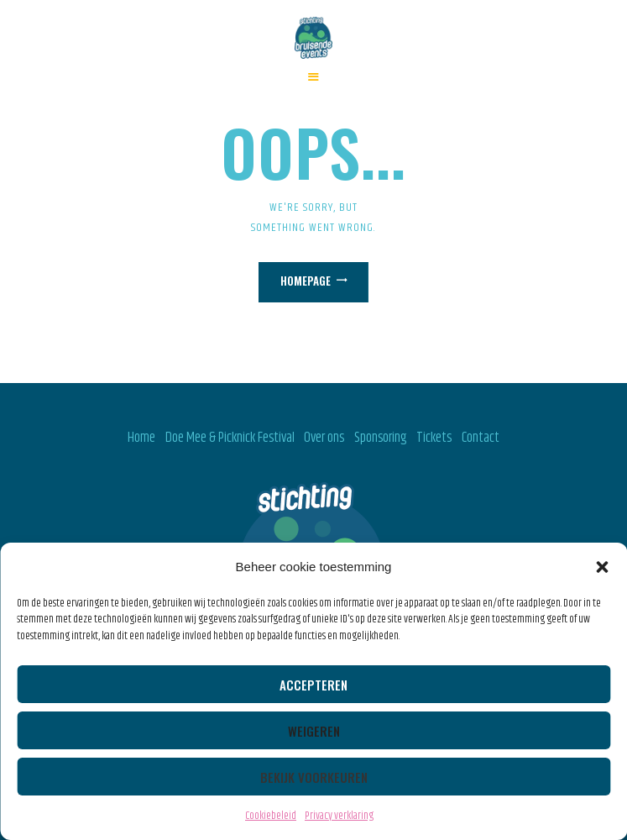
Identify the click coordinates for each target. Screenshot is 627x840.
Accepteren (313, 685)
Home (141, 438)
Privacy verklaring (339, 816)
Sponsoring (381, 438)
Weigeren (314, 731)
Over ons (324, 438)
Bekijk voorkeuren (314, 777)
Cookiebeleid (271, 816)
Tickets (434, 438)
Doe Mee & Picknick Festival (230, 438)
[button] (602, 567)
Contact (481, 438)
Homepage (306, 281)
